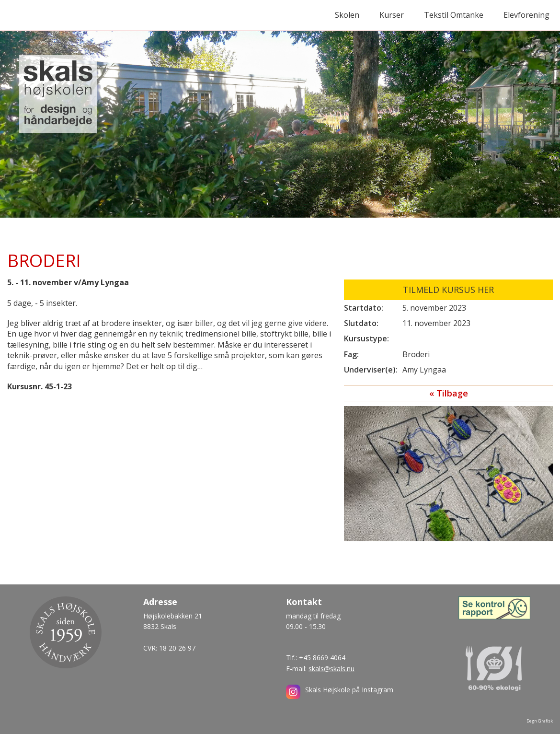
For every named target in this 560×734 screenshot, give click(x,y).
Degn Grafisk (540, 721)
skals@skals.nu (331, 669)
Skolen (347, 15)
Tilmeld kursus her (448, 290)
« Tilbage (449, 393)
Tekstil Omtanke (454, 15)
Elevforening (526, 15)
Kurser (392, 15)
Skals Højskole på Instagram (349, 690)
